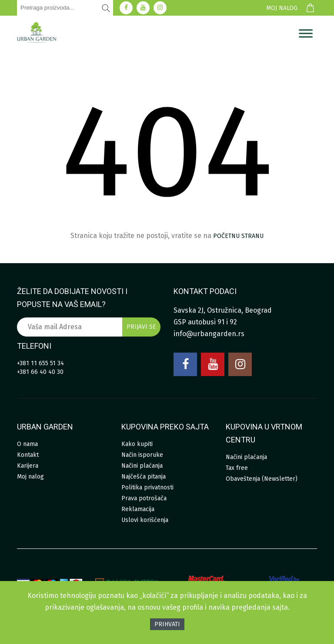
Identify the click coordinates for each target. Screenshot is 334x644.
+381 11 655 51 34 (40, 363)
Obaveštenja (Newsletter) (262, 479)
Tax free (237, 468)
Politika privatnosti (147, 487)
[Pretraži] (106, 8)
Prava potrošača (144, 498)
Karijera (28, 466)
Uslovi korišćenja (145, 520)
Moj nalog (282, 8)
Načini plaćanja (142, 466)
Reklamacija (138, 509)
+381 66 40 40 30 (40, 372)
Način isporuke (142, 455)
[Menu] (306, 34)
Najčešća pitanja (144, 477)
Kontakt (28, 455)
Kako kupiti (137, 444)
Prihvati (167, 624)
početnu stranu (238, 236)
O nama (27, 444)
